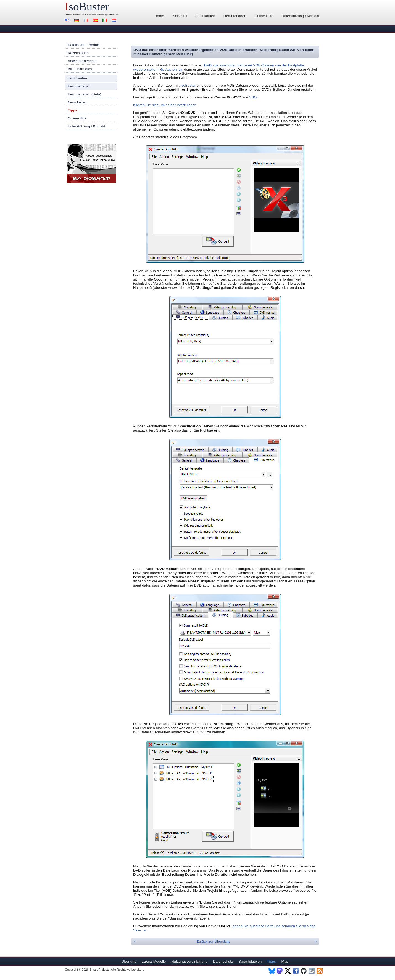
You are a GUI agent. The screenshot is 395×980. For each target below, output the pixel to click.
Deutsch (77, 21)
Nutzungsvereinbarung (189, 961)
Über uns (129, 961)
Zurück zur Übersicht (213, 942)
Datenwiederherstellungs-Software (100, 15)
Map (285, 961)
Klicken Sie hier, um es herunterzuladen (165, 105)
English (68, 21)
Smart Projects (99, 970)
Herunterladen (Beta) (84, 94)
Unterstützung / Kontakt (300, 16)
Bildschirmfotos (80, 69)
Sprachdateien (250, 961)
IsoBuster (180, 16)
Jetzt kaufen (206, 16)
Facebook (296, 971)
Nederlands (115, 21)
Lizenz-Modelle (154, 961)
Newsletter (312, 971)
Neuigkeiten (77, 102)
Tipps (72, 110)
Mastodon (280, 971)
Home (159, 16)
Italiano (106, 21)
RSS (320, 971)
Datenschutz (223, 961)
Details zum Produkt (84, 45)
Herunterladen (235, 16)
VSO (253, 97)
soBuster (87, 7)
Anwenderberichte (82, 61)
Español (96, 21)
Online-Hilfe (264, 16)
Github (304, 971)
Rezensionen (78, 53)
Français (87, 21)
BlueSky (272, 971)
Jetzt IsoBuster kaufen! (91, 164)
